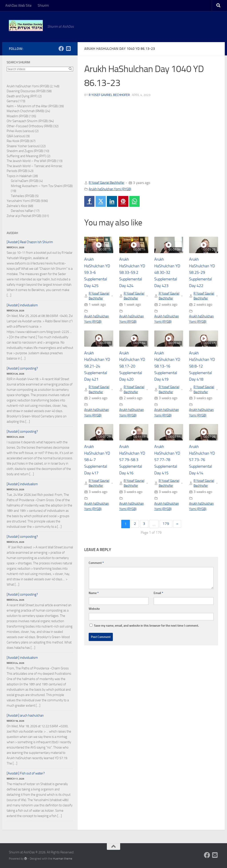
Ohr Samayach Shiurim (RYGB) (27, 121)
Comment (96, 582)
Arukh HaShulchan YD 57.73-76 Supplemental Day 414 (204, 473)
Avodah (12, 233)
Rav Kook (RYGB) (18, 141)
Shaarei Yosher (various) (23, 146)
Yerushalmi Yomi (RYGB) (23, 201)
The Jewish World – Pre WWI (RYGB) (32, 161)
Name (94, 612)
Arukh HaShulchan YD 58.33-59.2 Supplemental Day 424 (134, 273)
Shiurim (43, 5)
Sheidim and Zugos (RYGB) (25, 151)
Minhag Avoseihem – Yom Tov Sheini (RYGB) (42, 186)
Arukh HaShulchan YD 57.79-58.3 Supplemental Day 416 (134, 473)
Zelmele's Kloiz (17, 206)
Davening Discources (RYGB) (26, 91)
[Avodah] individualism (22, 305)
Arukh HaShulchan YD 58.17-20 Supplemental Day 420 (134, 373)
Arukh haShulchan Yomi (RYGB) (112, 189)
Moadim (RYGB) (18, 116)
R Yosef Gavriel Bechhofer (109, 95)
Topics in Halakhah (19, 176)
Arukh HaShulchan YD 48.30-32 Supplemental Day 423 (169, 273)
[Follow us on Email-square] (68, 49)
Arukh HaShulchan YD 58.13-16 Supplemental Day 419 (169, 373)
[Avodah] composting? (22, 368)
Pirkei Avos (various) (21, 131)
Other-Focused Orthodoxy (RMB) (30, 126)
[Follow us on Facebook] (61, 49)
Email (158, 612)
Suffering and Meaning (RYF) (26, 156)
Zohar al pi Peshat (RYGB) (24, 216)
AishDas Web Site (18, 5)
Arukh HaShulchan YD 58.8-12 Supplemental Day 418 (204, 373)
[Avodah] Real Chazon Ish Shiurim (30, 242)
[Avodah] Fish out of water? (26, 773)
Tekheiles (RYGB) (23, 196)
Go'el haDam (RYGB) (25, 181)
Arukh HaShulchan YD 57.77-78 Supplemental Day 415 (169, 473)
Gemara (12, 101)
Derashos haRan (22, 211)
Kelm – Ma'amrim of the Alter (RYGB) (32, 106)
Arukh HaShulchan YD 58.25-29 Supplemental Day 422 (204, 273)
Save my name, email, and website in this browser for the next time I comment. (146, 644)
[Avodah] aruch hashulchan (25, 716)
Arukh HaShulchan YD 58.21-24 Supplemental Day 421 (99, 373)
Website (94, 628)
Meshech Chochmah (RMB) (25, 111)
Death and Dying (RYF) (22, 96)
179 (166, 543)
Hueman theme (63, 859)
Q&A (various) (16, 136)
